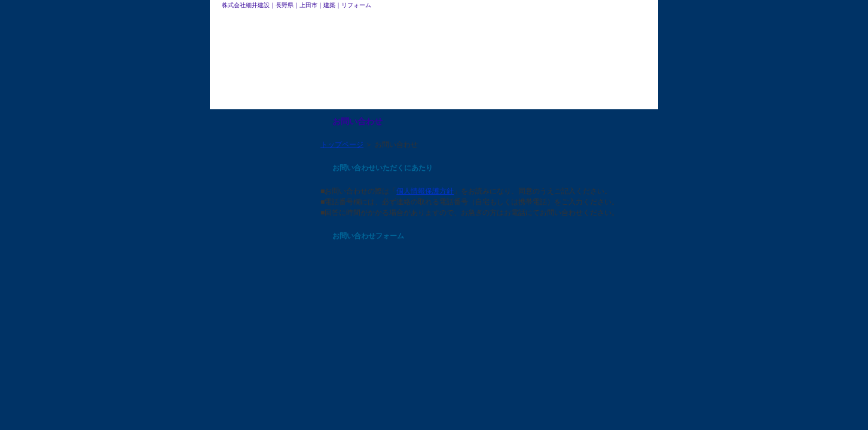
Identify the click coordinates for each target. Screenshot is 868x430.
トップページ (342, 145)
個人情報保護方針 (425, 191)
